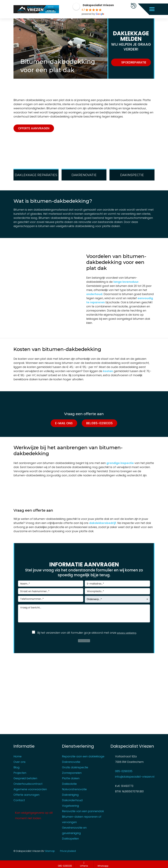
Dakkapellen (70, 838)
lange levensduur (126, 282)
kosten (108, 371)
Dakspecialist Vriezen (98, 5)
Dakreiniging (70, 794)
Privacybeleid (72, 851)
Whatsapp (103, 864)
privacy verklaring (127, 633)
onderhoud (94, 294)
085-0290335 (65, 864)
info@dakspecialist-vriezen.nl (135, 776)
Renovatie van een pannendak (83, 811)
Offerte (84, 864)
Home (18, 756)
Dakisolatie (69, 783)
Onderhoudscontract (28, 783)
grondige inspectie (120, 463)
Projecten (20, 773)
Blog (17, 767)
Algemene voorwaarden (30, 789)
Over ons (19, 762)
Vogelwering (71, 805)
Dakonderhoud (72, 800)
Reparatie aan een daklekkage (83, 756)
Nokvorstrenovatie (74, 789)
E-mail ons (64, 423)
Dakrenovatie (71, 762)
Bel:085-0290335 (99, 423)
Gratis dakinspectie (75, 767)
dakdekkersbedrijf (103, 523)
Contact (19, 800)
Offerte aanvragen (34, 128)
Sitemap (55, 851)
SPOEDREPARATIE (134, 62)
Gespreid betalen (25, 778)
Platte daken (71, 778)
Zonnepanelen (72, 773)
